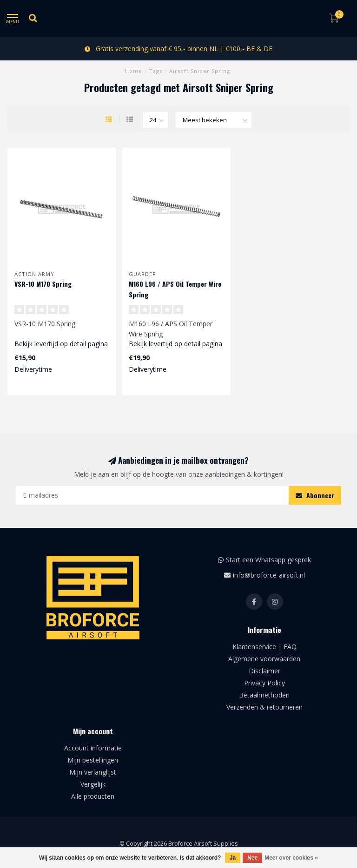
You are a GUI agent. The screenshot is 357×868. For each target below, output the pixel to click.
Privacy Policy (264, 683)
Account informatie (93, 748)
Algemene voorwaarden (264, 659)
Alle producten (93, 796)
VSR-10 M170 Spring (43, 284)
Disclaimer (264, 671)
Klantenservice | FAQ (264, 647)
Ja (233, 858)
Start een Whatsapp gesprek (268, 560)
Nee (252, 858)
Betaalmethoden (264, 695)
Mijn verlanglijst (93, 772)
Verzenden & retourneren (264, 707)
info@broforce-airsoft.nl (269, 575)
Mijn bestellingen (93, 760)
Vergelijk (93, 784)
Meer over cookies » (291, 858)
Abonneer (315, 495)
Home (134, 71)
